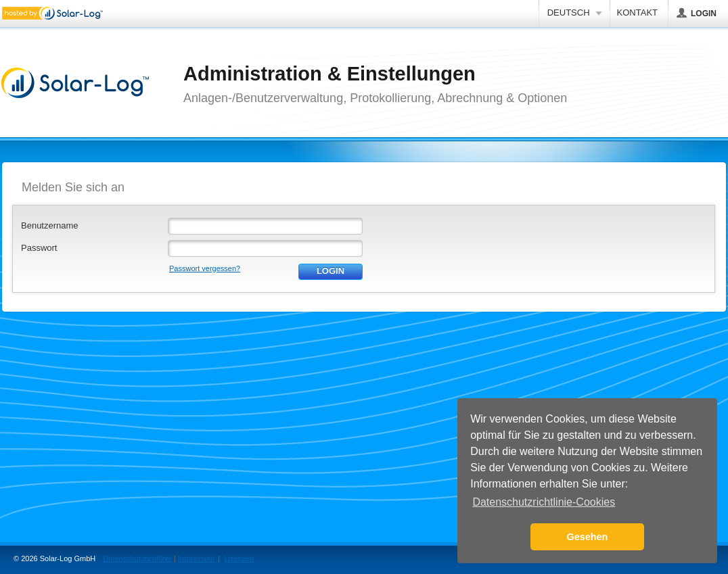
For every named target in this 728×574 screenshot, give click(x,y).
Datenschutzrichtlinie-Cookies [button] (544, 502)
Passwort (39, 248)
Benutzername (50, 225)
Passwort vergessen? (205, 268)
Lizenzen (239, 558)
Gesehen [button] (588, 537)
